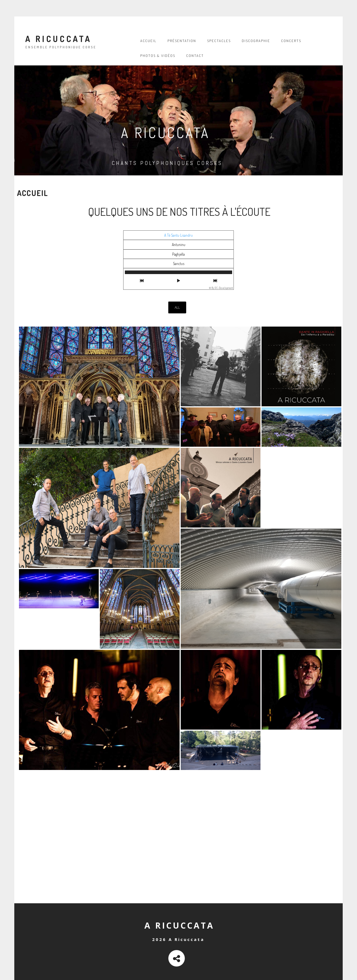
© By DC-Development (221, 288)
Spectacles (219, 41)
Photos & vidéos (158, 56)
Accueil (148, 41)
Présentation (182, 41)
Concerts (291, 41)
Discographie (256, 41)
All (177, 307)
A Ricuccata (58, 40)
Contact (195, 56)
